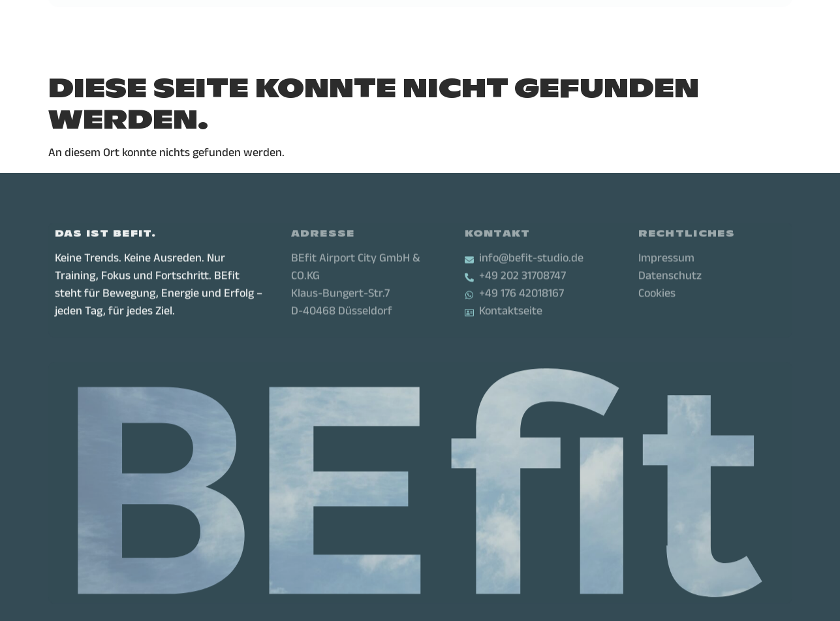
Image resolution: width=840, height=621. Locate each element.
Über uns (401, 23)
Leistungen (241, 23)
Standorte (323, 23)
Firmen (463, 23)
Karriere (523, 23)
